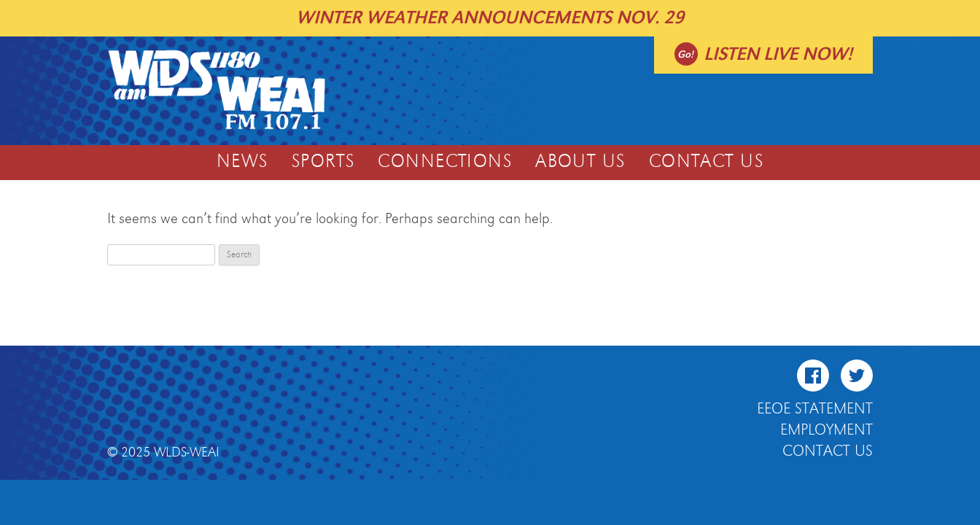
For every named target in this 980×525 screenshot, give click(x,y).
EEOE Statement (815, 409)
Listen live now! (778, 54)
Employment (827, 430)
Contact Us (706, 162)
